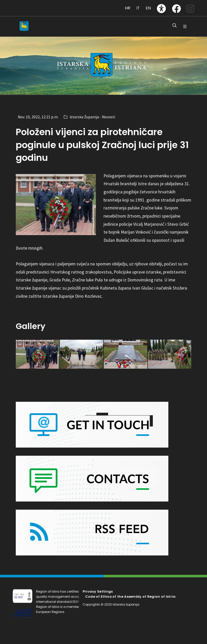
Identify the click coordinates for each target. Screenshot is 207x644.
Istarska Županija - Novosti (92, 117)
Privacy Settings (98, 591)
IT (138, 8)
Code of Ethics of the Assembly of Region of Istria (130, 597)
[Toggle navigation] (18, 6)
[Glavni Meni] (185, 26)
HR (128, 8)
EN (148, 8)
